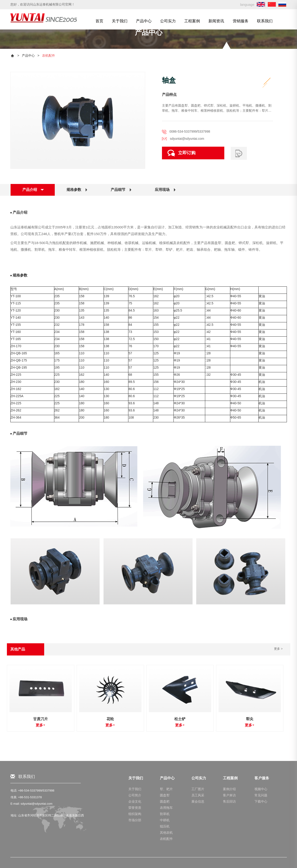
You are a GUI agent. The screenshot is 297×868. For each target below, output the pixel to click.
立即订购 (182, 153)
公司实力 (168, 21)
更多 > (278, 649)
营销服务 (241, 21)
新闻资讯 (216, 21)
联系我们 (265, 21)
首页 (99, 21)
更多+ (40, 725)
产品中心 (144, 21)
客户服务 (262, 861)
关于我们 (120, 21)
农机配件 (49, 55)
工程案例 (192, 21)
